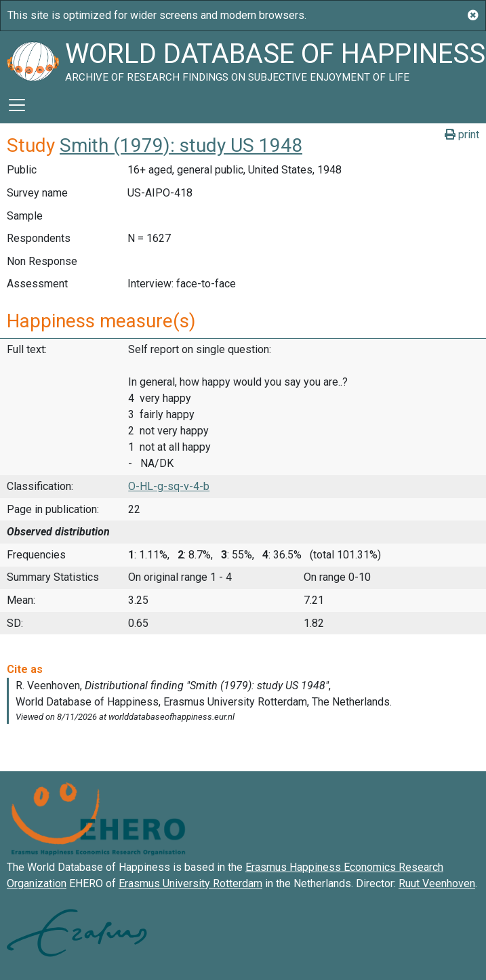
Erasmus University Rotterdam (190, 883)
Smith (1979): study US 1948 (181, 145)
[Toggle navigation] (17, 105)
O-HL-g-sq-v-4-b (169, 486)
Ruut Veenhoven (437, 883)
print (462, 135)
